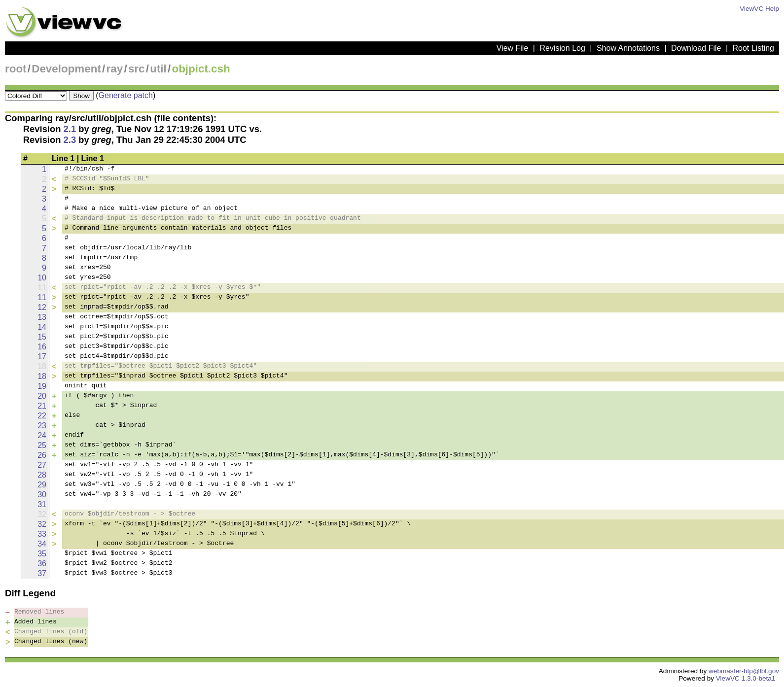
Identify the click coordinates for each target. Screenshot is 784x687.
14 (42, 327)
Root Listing (754, 48)
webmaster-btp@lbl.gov (744, 671)
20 (42, 396)
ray (115, 69)
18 (42, 376)
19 (42, 386)
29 (42, 485)
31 (42, 504)
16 (42, 347)
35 (42, 554)
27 (42, 465)
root (16, 69)
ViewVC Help (759, 9)
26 (42, 455)
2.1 (70, 129)
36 (42, 564)
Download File (696, 48)
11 (42, 297)
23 (42, 426)
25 (42, 445)
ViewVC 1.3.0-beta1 (746, 678)
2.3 (70, 140)
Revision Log (562, 48)
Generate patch (126, 95)
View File (513, 48)
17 (42, 357)
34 (42, 544)
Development (66, 69)
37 (42, 573)
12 (42, 307)
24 (42, 435)
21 (42, 406)
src (137, 69)
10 (42, 278)
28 (42, 475)
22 (42, 416)
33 (42, 534)
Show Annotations (628, 48)
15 (42, 337)
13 (42, 317)
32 (42, 524)
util (158, 69)
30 (42, 495)
